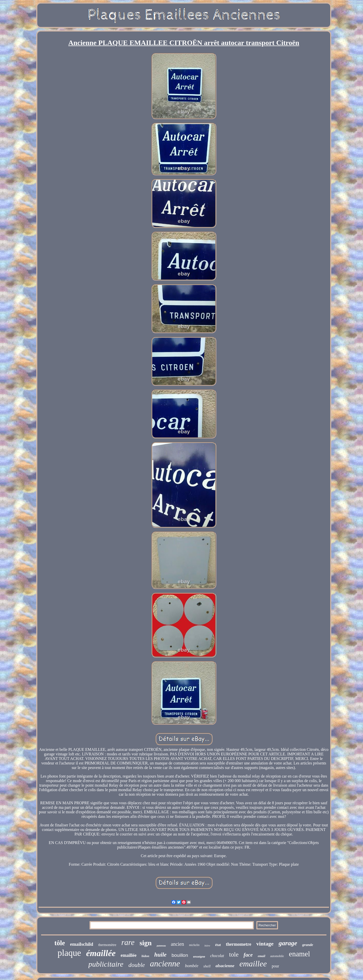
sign (145, 943)
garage (288, 943)
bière (207, 946)
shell (207, 966)
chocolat (217, 956)
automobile (277, 956)
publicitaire (106, 964)
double (137, 965)
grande (308, 945)
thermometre (239, 944)
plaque (69, 953)
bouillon (180, 955)
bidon (145, 956)
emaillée (129, 955)
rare (128, 942)
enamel (299, 954)
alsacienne (225, 966)
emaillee (253, 964)
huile (160, 955)
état (218, 945)
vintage (265, 944)
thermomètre (107, 945)
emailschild (82, 944)
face (248, 955)
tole (234, 954)
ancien (177, 944)
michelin (194, 945)
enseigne (199, 957)
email (261, 956)
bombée (192, 966)
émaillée (101, 953)
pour (275, 966)
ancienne (165, 964)
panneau (161, 946)
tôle (60, 943)
